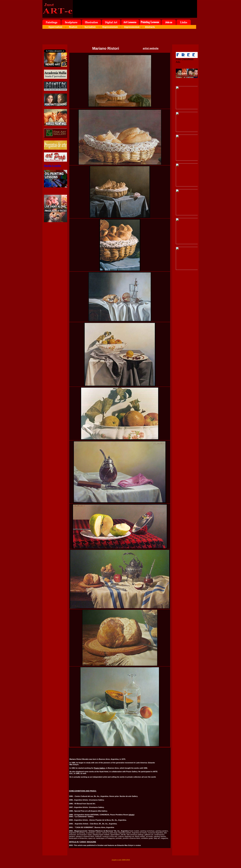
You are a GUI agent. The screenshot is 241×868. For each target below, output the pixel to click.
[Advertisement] (120, 38)
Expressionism (110, 27)
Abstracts (150, 27)
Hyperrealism (55, 27)
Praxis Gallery (100, 768)
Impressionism (132, 27)
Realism (73, 27)
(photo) (132, 815)
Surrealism (90, 27)
